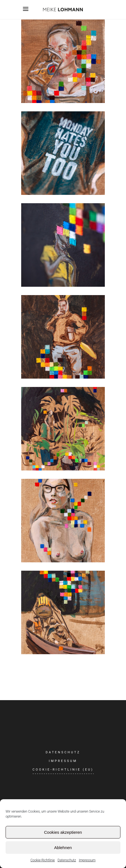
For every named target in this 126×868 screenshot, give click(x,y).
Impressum (87, 860)
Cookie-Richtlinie (43, 860)
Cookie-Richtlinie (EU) (63, 770)
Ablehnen (63, 848)
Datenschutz (67, 860)
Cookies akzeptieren (63, 832)
